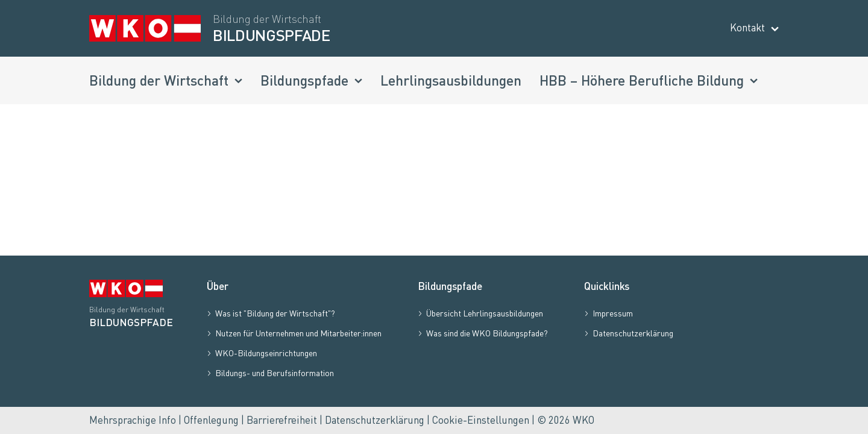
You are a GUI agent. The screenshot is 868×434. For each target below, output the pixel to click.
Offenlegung (211, 420)
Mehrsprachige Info (133, 420)
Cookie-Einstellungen (481, 420)
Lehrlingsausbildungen (451, 80)
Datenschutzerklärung (375, 420)
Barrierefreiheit (282, 420)
